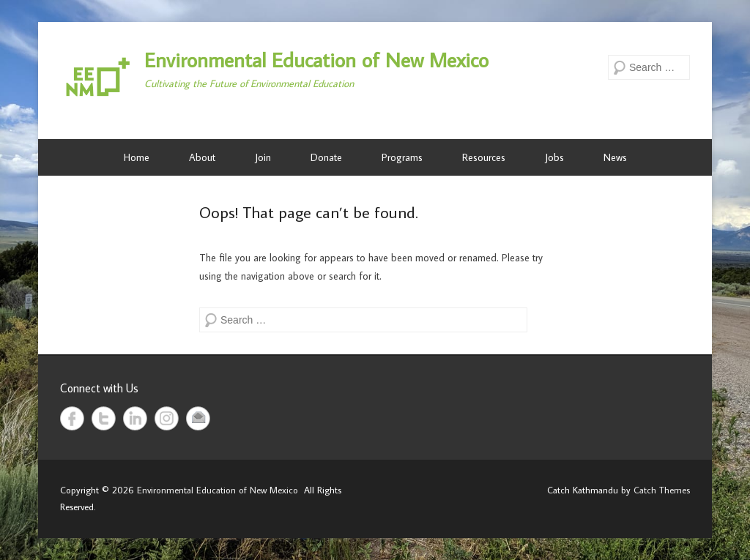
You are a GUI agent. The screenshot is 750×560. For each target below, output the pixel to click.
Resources (484, 157)
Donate (326, 157)
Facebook (72, 418)
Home (137, 157)
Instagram (167, 418)
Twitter (104, 418)
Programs (402, 157)
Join (263, 157)
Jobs (554, 157)
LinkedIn (135, 418)
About (202, 157)
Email (198, 418)
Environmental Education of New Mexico (316, 60)
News (615, 157)
